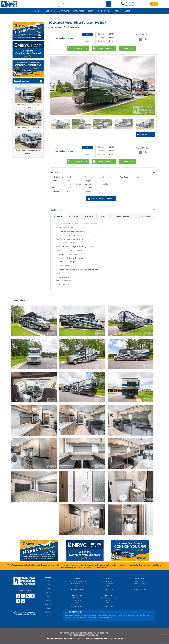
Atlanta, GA (77, 579)
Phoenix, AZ (109, 595)
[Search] (82, 4)
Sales (49, 585)
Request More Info (77, 48)
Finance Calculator (103, 48)
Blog (100, 11)
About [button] (118, 11)
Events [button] (107, 11)
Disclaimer (145, 216)
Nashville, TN (77, 595)
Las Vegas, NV (140, 579)
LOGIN (154, 4)
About (48, 608)
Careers (49, 616)
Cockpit (104, 216)
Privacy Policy (70, 639)
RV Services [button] (79, 11)
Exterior (74, 216)
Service (48, 589)
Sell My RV (50, 11)
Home (48, 581)
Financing (48, 604)
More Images (144, 135)
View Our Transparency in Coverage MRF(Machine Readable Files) (100, 639)
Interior (58, 216)
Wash (48, 596)
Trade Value (126, 48)
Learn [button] (91, 11)
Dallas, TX (109, 579)
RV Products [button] (63, 11)
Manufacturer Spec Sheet (100, 199)
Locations (48, 612)
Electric (89, 216)
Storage (49, 592)
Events (48, 600)
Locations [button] (129, 11)
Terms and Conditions (54, 639)
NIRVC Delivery (123, 216)
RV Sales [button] (37, 11)
